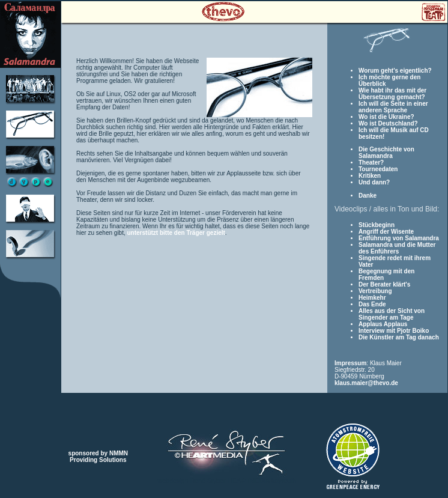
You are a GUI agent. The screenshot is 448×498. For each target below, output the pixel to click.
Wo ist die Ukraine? (386, 117)
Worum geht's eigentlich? (395, 71)
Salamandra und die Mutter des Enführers (397, 248)
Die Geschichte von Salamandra (386, 153)
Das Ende (372, 304)
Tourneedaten (378, 169)
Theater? (371, 162)
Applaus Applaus (383, 324)
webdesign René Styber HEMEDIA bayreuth (227, 481)
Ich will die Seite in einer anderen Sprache (393, 107)
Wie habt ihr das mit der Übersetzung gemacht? (392, 94)
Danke (368, 196)
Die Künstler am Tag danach (399, 337)
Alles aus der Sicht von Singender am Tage (392, 314)
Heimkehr (372, 298)
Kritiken (370, 176)
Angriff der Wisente (386, 232)
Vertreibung (375, 291)
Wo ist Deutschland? (388, 123)
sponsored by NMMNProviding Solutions (98, 457)
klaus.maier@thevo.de (366, 383)
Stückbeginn (377, 225)
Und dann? (374, 182)
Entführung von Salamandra (399, 238)
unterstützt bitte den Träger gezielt (176, 233)
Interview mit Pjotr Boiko (394, 331)
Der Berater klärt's (384, 284)
